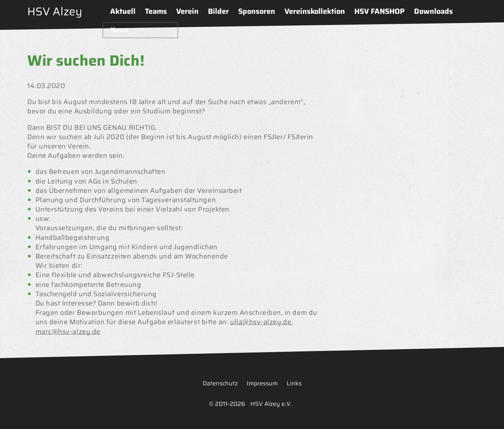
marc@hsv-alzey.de (68, 332)
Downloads (433, 11)
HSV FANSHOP (379, 11)
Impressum (262, 383)
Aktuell (123, 11)
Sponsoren (257, 11)
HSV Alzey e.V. (271, 404)
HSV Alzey (55, 11)
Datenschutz (220, 383)
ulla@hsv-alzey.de (261, 322)
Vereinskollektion (315, 11)
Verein (187, 11)
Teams (156, 11)
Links (294, 383)
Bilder (218, 11)
